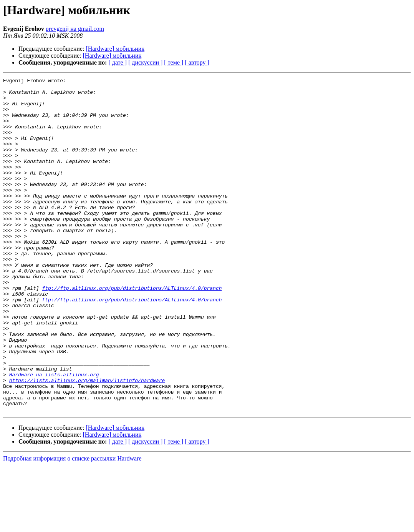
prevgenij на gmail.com (75, 29)
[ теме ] (174, 62)
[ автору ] (197, 62)
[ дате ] (118, 62)
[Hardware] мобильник (115, 49)
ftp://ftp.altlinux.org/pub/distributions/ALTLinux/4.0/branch (132, 331)
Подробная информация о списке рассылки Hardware (72, 525)
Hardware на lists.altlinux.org (54, 434)
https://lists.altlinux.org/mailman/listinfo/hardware (87, 441)
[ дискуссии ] (145, 62)
